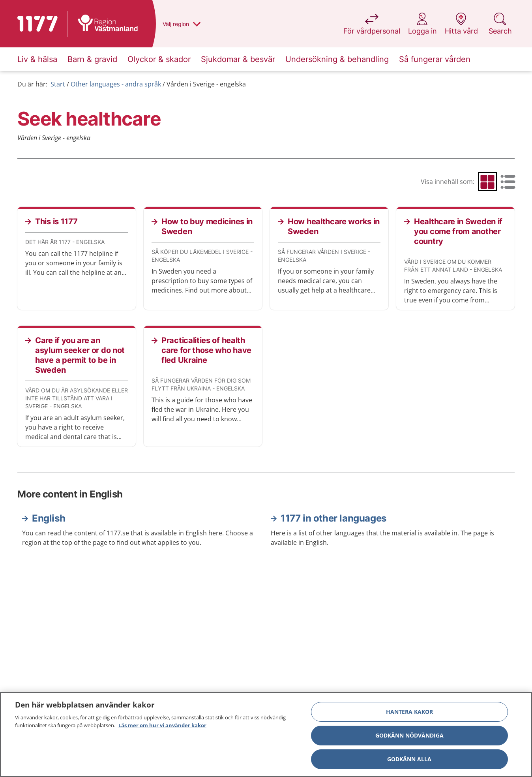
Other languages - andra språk (116, 84)
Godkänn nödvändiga (409, 737)
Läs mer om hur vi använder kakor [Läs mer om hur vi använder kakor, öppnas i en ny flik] (162, 727)
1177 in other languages (333, 518)
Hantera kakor (409, 714)
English (49, 518)
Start (58, 84)
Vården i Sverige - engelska (206, 84)
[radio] (487, 182)
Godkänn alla (409, 761)
